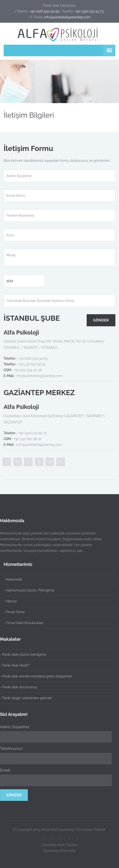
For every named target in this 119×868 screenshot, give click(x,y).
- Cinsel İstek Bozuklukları (24, 623)
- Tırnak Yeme (14, 612)
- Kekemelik (13, 579)
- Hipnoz (10, 601)
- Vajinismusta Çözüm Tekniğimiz (29, 590)
